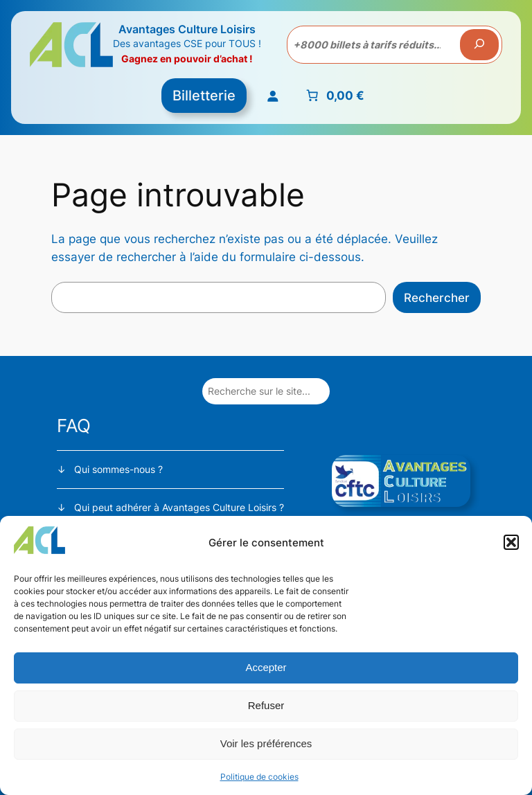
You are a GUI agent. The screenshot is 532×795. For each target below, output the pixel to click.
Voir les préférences (266, 743)
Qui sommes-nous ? (118, 469)
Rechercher (437, 298)
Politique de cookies (259, 777)
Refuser (266, 705)
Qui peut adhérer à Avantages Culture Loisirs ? (179, 507)
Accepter (266, 667)
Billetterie (204, 96)
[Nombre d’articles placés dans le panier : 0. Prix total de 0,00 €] (334, 96)
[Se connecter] (272, 95)
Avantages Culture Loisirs (187, 29)
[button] (511, 542)
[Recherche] (479, 45)
